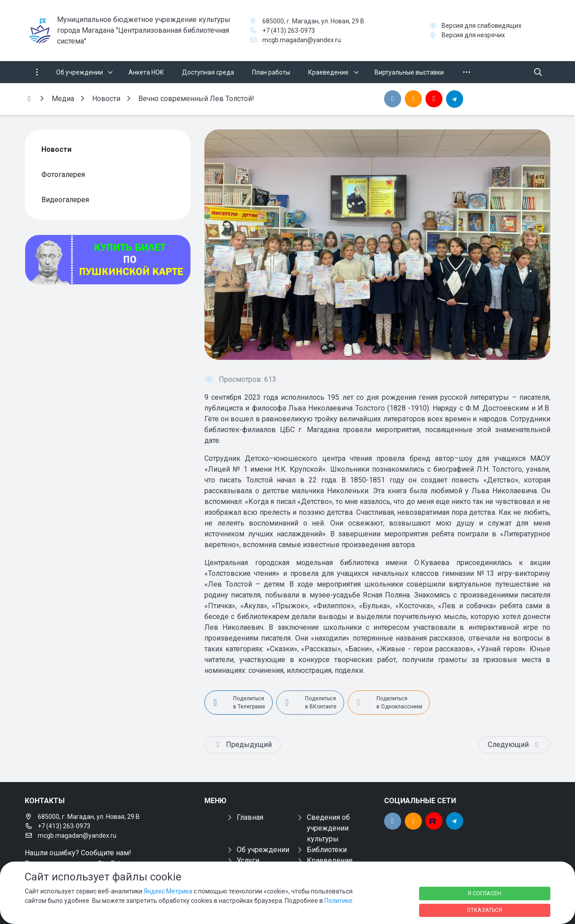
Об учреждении (263, 850)
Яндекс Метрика (168, 891)
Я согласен (484, 893)
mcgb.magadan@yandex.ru (302, 40)
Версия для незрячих (473, 35)
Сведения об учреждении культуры (328, 828)
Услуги (248, 860)
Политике (338, 901)
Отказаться (484, 910)
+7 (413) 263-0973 (289, 31)
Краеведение (330, 860)
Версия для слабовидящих (482, 26)
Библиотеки (327, 850)
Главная (250, 817)
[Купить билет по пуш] (108, 260)
